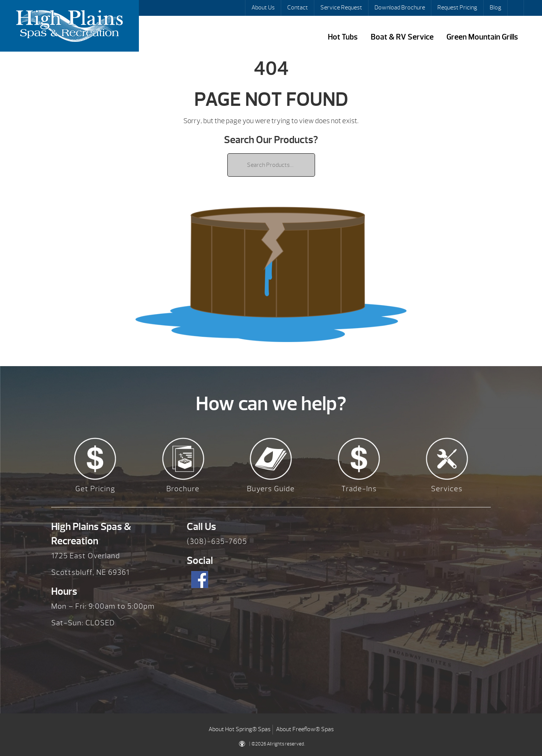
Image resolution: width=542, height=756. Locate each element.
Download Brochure (400, 8)
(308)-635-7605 (217, 541)
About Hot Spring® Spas (240, 729)
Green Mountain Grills (482, 37)
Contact (298, 8)
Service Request (341, 8)
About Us (263, 8)
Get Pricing (95, 489)
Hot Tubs (343, 37)
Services (447, 489)
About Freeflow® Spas (305, 729)
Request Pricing (457, 8)
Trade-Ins (359, 489)
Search (516, 8)
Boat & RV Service (402, 37)
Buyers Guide (271, 489)
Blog (496, 8)
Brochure (183, 489)
